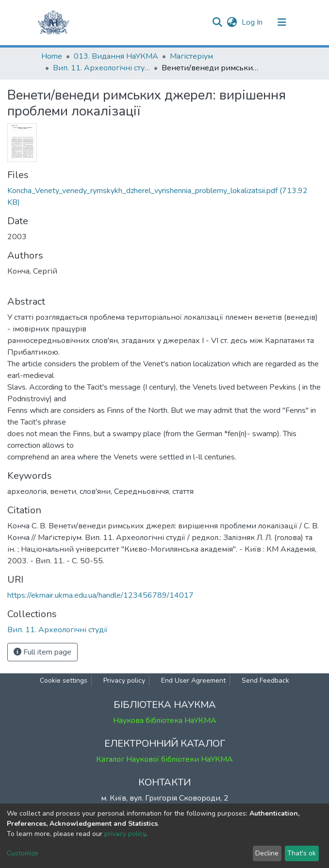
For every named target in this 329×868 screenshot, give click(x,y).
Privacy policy (124, 680)
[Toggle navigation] (282, 22)
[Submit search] (217, 22)
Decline (267, 853)
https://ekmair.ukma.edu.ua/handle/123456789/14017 (100, 595)
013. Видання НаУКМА (116, 56)
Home (52, 56)
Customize (23, 853)
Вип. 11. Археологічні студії (101, 68)
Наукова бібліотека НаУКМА (165, 721)
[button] (232, 22)
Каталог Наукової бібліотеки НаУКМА (164, 759)
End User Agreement (193, 680)
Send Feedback (265, 680)
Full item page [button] (42, 652)
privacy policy (125, 834)
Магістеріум (191, 56)
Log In (253, 22)
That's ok (302, 853)
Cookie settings (64, 680)
